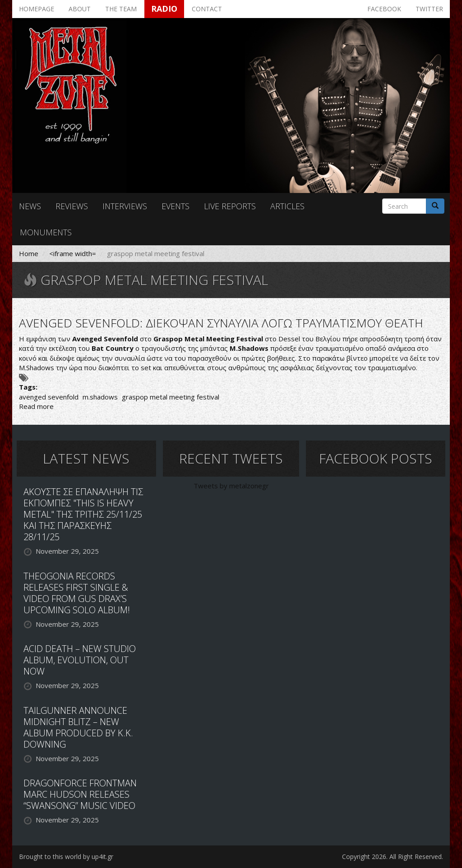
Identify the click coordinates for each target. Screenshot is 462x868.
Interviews (125, 206)
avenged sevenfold (49, 397)
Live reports (230, 206)
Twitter (429, 9)
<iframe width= (73, 253)
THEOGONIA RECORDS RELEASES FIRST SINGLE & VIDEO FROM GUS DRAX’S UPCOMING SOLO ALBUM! (77, 593)
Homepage (37, 9)
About (80, 9)
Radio (164, 9)
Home (29, 253)
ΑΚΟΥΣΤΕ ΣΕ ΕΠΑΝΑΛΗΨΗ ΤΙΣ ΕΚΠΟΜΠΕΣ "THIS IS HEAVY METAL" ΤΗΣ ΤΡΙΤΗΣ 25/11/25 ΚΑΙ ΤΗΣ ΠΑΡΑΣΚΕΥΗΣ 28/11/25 (83, 514)
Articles (287, 206)
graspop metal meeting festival (171, 397)
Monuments (46, 232)
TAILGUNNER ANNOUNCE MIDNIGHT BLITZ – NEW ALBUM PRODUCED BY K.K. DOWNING (78, 727)
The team (121, 9)
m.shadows (100, 397)
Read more (36, 406)
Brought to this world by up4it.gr (66, 857)
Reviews (72, 206)
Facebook (384, 9)
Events (176, 206)
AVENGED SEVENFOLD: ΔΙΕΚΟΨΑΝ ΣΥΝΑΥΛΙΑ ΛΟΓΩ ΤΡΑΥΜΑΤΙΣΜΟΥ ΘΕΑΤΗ (221, 323)
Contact (207, 9)
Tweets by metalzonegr (231, 486)
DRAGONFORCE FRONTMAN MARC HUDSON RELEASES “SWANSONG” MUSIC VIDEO (80, 794)
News (30, 206)
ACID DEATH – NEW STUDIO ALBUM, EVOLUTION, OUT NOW (80, 660)
